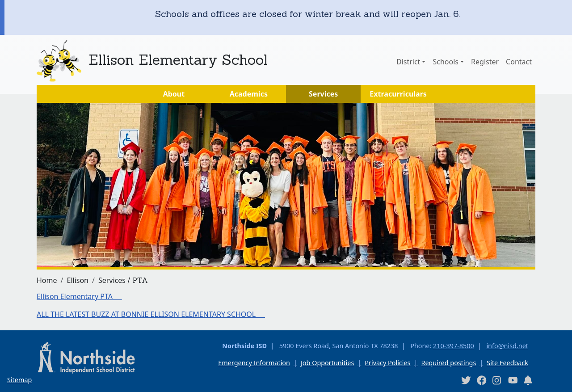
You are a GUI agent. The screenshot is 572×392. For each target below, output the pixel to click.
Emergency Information (254, 363)
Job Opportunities (327, 363)
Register (485, 62)
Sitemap (19, 380)
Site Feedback (507, 363)
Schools (446, 62)
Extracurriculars (398, 94)
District (408, 62)
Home (47, 280)
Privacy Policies (387, 363)
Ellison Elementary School (178, 60)
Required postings (448, 363)
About (174, 94)
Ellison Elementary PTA (79, 296)
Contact (519, 62)
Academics (249, 94)
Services (323, 94)
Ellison (78, 280)
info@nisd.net (507, 346)
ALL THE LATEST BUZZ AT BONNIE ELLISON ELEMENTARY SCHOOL (151, 314)
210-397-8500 (454, 346)
